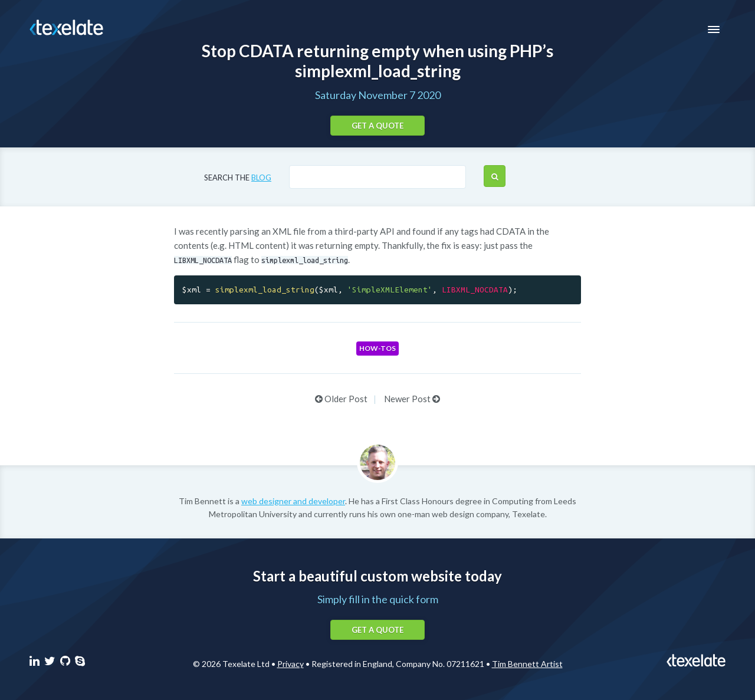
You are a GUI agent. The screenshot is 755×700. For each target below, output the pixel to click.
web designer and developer (293, 501)
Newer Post (412, 399)
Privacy (290, 664)
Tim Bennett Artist (527, 664)
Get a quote (377, 126)
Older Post (341, 399)
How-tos (377, 348)
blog (261, 178)
